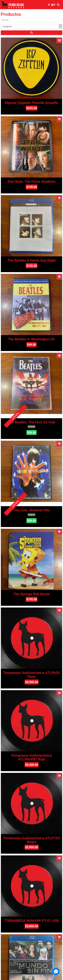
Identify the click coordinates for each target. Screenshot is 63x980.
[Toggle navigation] (49, 5)
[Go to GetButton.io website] (56, 977)
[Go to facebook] (56, 971)
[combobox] (31, 26)
